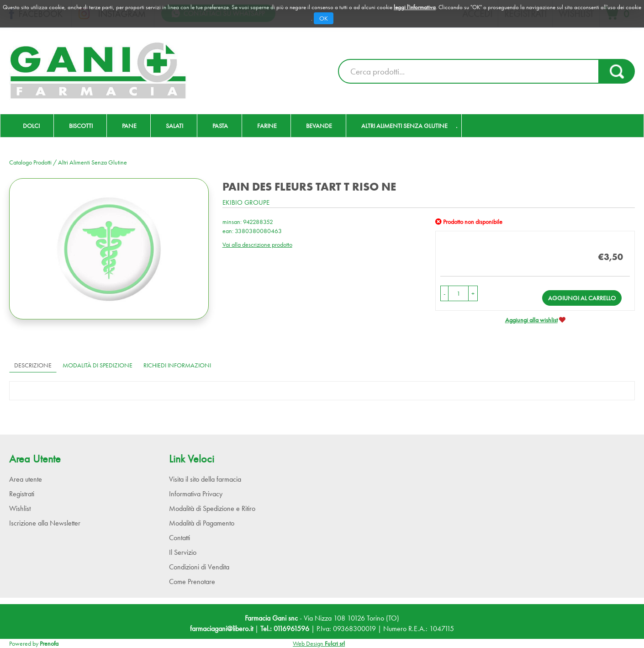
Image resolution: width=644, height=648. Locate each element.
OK (324, 18)
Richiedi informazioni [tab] (177, 365)
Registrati (22, 494)
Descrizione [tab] (33, 365)
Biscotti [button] (81, 126)
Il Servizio (183, 552)
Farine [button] (267, 126)
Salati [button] (174, 126)
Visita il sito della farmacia (205, 479)
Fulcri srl (335, 643)
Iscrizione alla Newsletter (45, 523)
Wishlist (20, 508)
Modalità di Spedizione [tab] (98, 365)
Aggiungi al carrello (582, 298)
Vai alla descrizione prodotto (257, 244)
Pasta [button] (220, 126)
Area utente (26, 479)
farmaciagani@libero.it (222, 629)
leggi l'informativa (415, 7)
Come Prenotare (192, 582)
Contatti (179, 538)
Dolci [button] (31, 126)
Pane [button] (129, 126)
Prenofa (49, 643)
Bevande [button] (319, 126)
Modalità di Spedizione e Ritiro (212, 508)
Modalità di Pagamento (202, 523)
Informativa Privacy (196, 494)
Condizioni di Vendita (199, 567)
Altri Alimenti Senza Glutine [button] (404, 126)
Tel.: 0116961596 (285, 629)
